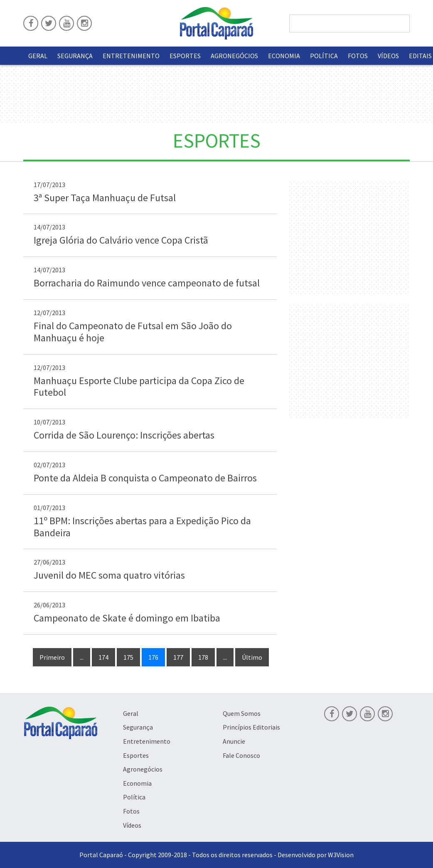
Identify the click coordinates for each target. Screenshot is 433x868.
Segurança (75, 56)
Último (252, 657)
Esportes (185, 56)
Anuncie (234, 741)
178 (203, 657)
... (82, 657)
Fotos (358, 56)
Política (324, 56)
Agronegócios (234, 56)
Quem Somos (242, 713)
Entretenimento (131, 56)
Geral (38, 56)
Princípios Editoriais (251, 727)
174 (103, 657)
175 (128, 657)
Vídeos (388, 56)
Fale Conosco (241, 755)
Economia (284, 56)
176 (153, 657)
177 (178, 657)
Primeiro (52, 657)
